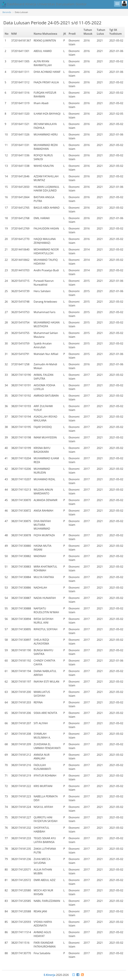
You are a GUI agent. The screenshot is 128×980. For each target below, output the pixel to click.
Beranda (7, 12)
